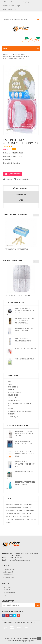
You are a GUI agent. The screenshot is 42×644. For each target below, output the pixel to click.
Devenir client (8, 575)
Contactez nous (9, 578)
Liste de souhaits (24, 40)
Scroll (39, 638)
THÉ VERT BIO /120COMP (25, 359)
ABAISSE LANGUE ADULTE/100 (17, 249)
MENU (5, 48)
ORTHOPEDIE (13, 387)
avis (21, 200)
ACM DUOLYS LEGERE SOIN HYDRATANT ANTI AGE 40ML (24, 434)
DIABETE (11, 390)
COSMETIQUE (13, 417)
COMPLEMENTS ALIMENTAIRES (20, 411)
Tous (9, 382)
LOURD (10, 384)
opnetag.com (29, 641)
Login (18, 6)
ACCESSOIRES (13, 398)
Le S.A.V (7, 590)
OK (38, 605)
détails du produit (21, 188)
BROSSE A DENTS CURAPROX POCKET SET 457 (25, 464)
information (21, 194)
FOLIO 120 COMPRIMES (24, 472)
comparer (30, 40)
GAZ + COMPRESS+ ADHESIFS (19, 403)
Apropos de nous (9, 6)
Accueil (6, 54)
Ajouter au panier (15, 174)
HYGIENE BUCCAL (15, 392)
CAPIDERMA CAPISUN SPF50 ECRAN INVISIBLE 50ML (25, 454)
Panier (36, 40)
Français (14, 2)
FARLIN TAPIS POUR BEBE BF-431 (18, 295)
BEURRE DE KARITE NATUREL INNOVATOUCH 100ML (25, 311)
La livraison (7, 587)
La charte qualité (9, 592)
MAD (4, 2)
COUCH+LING (13, 395)
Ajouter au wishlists (22, 179)
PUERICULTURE (9, 56)
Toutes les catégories (18, 54)
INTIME (10, 409)
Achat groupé (8, 572)
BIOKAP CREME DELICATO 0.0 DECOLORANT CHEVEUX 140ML (25, 321)
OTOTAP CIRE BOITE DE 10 (25, 349)
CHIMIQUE (12, 414)
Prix (5, 595)
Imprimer (8, 179)
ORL (9, 406)
